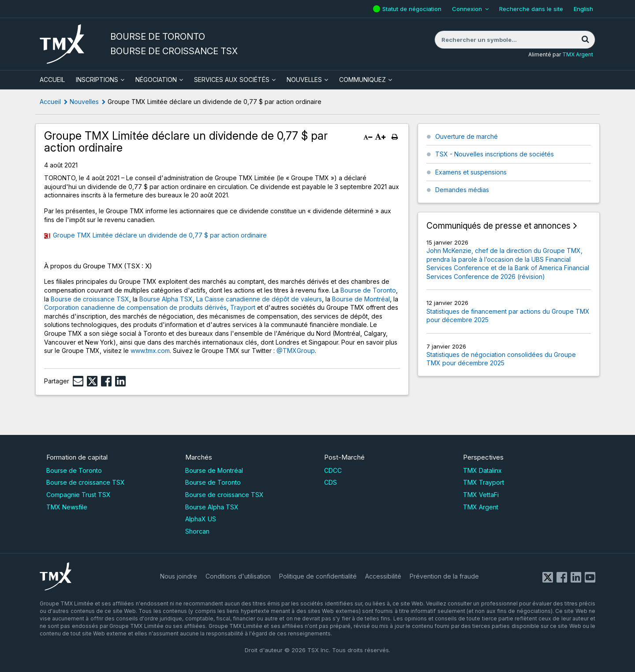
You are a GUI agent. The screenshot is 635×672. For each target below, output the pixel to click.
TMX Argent (578, 54)
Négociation (156, 80)
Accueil (50, 102)
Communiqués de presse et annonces (499, 226)
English (583, 9)
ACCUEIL (52, 80)
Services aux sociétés (232, 80)
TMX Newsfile (67, 507)
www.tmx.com (150, 351)
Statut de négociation (413, 9)
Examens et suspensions (471, 172)
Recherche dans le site (531, 9)
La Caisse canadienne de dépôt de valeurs (259, 299)
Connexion (467, 9)
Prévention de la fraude (444, 576)
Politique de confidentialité (318, 576)
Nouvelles (304, 80)
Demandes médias (462, 190)
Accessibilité (383, 576)
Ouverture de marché (467, 136)
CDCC (333, 470)
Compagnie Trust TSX (78, 495)
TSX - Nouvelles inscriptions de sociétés (495, 154)
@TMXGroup (296, 351)
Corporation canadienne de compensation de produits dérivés (135, 307)
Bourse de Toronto (368, 290)
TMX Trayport (484, 482)
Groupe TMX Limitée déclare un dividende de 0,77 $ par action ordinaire (160, 235)
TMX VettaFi (481, 495)
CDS (331, 482)
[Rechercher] (585, 40)
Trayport (243, 307)
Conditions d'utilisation (238, 576)
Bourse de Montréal (361, 299)
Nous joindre (179, 576)
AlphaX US (201, 519)
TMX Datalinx (482, 470)
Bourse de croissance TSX (90, 299)
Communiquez (362, 80)
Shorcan (197, 531)
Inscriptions (97, 80)
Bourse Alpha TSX (166, 299)
